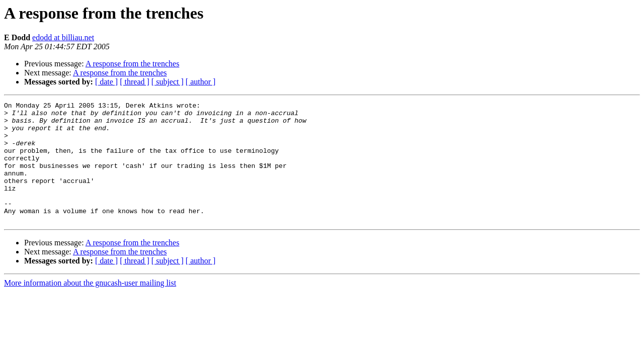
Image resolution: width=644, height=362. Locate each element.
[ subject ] (168, 82)
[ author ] (201, 82)
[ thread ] (135, 82)
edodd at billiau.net (63, 37)
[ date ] (106, 82)
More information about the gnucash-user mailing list (90, 307)
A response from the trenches (133, 64)
